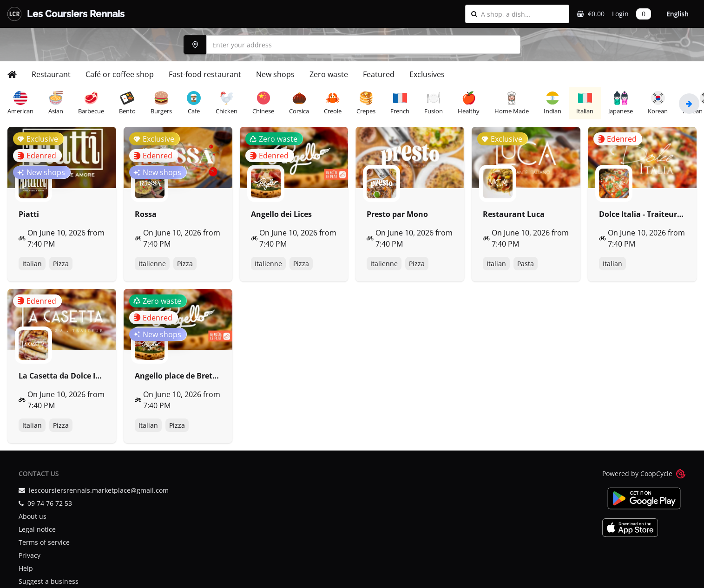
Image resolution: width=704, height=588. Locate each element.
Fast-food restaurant (205, 74)
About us (33, 516)
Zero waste (329, 74)
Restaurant (51, 74)
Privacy (30, 555)
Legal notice (37, 529)
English (678, 14)
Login (620, 14)
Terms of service (44, 542)
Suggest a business (49, 581)
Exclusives (427, 74)
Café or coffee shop (120, 74)
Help (26, 568)
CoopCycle (656, 474)
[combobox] (522, 14)
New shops (275, 74)
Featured (379, 74)
